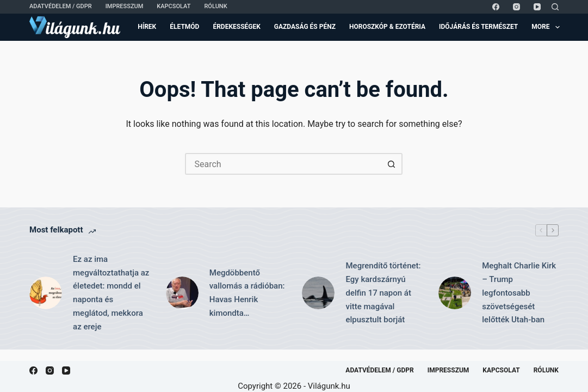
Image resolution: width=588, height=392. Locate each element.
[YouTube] (537, 7)
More (546, 27)
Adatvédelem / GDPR (61, 6)
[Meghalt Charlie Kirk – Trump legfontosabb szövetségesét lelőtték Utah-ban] (455, 293)
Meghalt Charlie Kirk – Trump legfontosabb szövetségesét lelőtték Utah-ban (519, 293)
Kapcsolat (174, 6)
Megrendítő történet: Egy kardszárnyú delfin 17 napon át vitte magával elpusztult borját (383, 293)
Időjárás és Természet (478, 27)
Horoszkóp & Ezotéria (387, 27)
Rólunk (215, 6)
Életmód (184, 27)
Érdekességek (236, 27)
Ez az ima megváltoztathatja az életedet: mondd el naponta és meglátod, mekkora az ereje (111, 293)
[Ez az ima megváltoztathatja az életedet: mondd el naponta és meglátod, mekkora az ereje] (46, 293)
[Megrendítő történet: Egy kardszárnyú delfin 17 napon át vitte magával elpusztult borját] (318, 293)
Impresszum (125, 6)
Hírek (147, 27)
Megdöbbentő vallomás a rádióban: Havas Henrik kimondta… (247, 293)
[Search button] (392, 164)
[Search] (555, 7)
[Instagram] (516, 7)
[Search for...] (283, 164)
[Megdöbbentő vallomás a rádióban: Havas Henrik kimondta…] (182, 293)
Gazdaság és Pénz (305, 27)
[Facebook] (496, 7)
